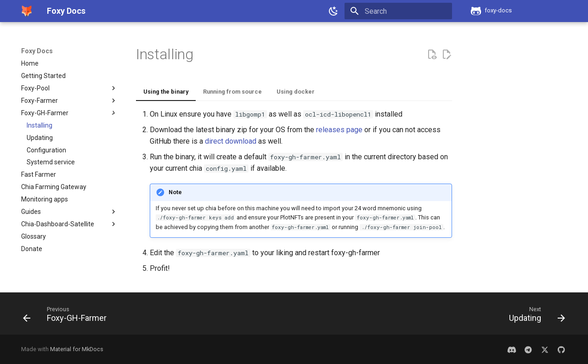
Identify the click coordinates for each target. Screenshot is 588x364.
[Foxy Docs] (27, 11)
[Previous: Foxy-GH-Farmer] (68, 316)
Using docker (296, 92)
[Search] (398, 11)
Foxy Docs (37, 51)
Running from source (232, 92)
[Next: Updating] (534, 316)
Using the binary (166, 92)
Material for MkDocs (77, 349)
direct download (231, 141)
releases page (339, 130)
